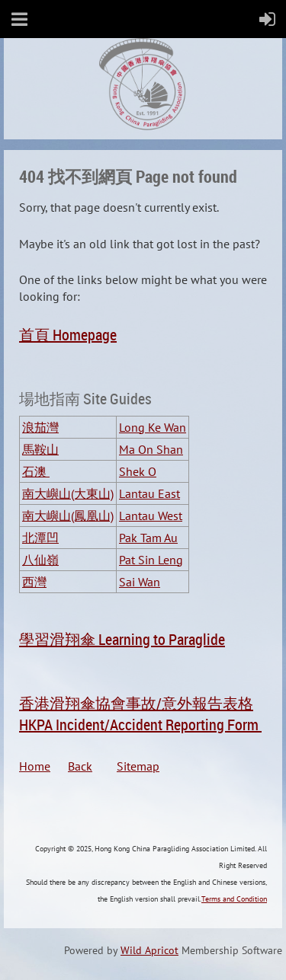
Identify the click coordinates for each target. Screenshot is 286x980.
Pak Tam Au (148, 538)
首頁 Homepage (68, 335)
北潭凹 (40, 538)
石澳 (36, 471)
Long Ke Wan (153, 427)
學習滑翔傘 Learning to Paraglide (122, 639)
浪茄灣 (40, 427)
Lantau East (149, 493)
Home (43, 766)
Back (92, 766)
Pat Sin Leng (151, 560)
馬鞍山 (40, 449)
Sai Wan (140, 582)
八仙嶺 (40, 560)
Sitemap (138, 766)
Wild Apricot (149, 950)
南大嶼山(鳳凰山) (68, 516)
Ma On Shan (151, 449)
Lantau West (151, 516)
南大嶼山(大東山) (68, 493)
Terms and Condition (234, 899)
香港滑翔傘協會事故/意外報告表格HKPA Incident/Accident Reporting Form (140, 714)
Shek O (138, 471)
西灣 (34, 582)
